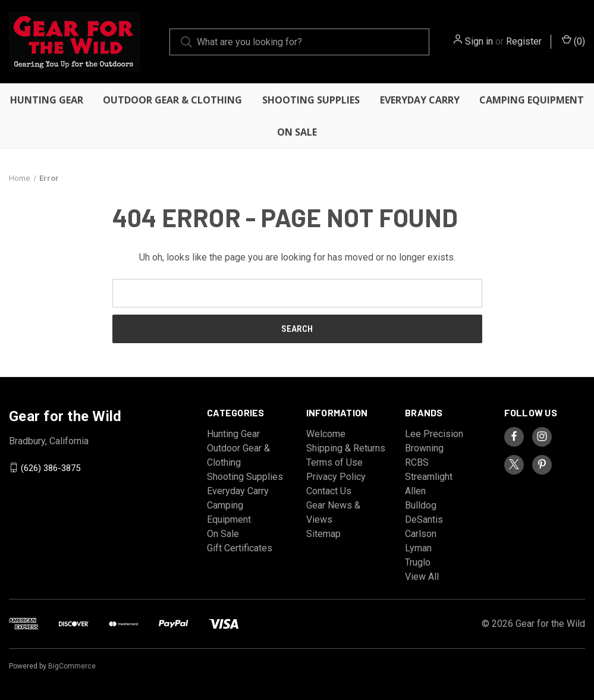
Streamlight (429, 477)
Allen (415, 491)
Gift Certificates (240, 548)
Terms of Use (334, 462)
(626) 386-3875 (51, 467)
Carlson (421, 534)
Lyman (418, 548)
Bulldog (421, 505)
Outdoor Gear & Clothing (172, 100)
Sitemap (323, 534)
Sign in (479, 41)
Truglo (418, 562)
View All (422, 577)
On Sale (297, 132)
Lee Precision (434, 434)
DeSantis (424, 519)
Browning (424, 448)
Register (524, 41)
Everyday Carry (420, 100)
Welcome (326, 434)
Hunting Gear (47, 100)
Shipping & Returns (346, 448)
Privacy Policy (336, 477)
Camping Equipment (532, 100)
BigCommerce (72, 666)
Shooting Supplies (311, 100)
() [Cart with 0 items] (573, 41)
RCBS (417, 462)
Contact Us (329, 491)
